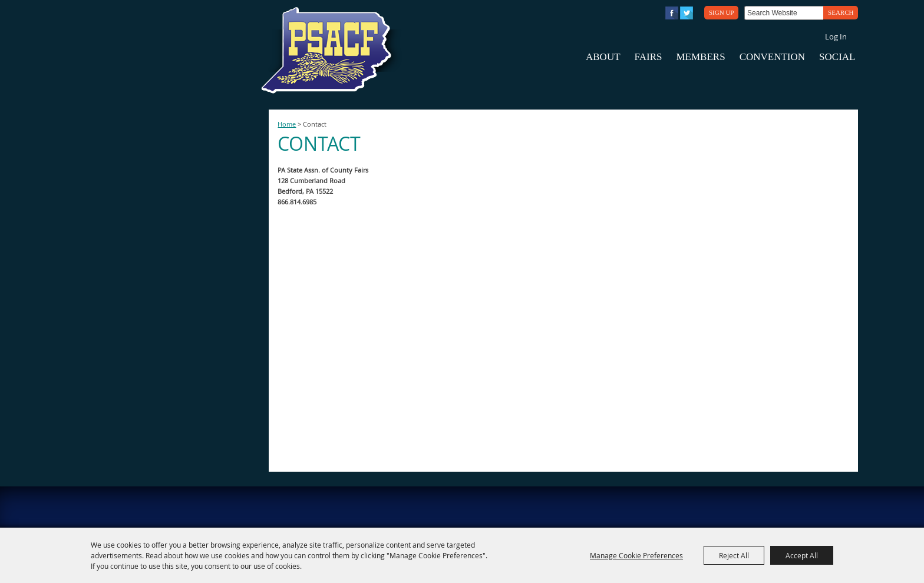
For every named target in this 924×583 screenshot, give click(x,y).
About (603, 57)
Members (700, 57)
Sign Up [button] (721, 12)
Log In (836, 37)
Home (287, 124)
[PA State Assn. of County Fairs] (331, 51)
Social (837, 57)
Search (841, 12)
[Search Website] (784, 13)
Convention (772, 57)
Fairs (649, 57)
